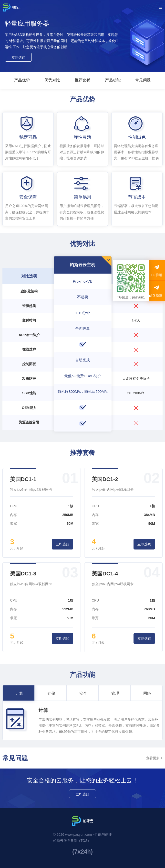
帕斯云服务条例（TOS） (72, 841)
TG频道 (156, 291)
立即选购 (18, 57)
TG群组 (156, 270)
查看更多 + (154, 758)
